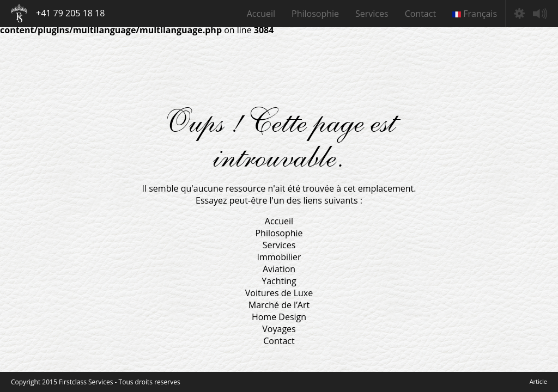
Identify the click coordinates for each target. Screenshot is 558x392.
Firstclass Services (19, 13)
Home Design (279, 317)
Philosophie (315, 14)
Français (475, 14)
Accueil (261, 14)
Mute (540, 14)
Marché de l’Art (279, 305)
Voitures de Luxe (279, 293)
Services (372, 14)
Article (538, 381)
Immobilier (279, 257)
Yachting (279, 281)
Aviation (279, 269)
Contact (420, 14)
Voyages (279, 329)
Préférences (519, 14)
